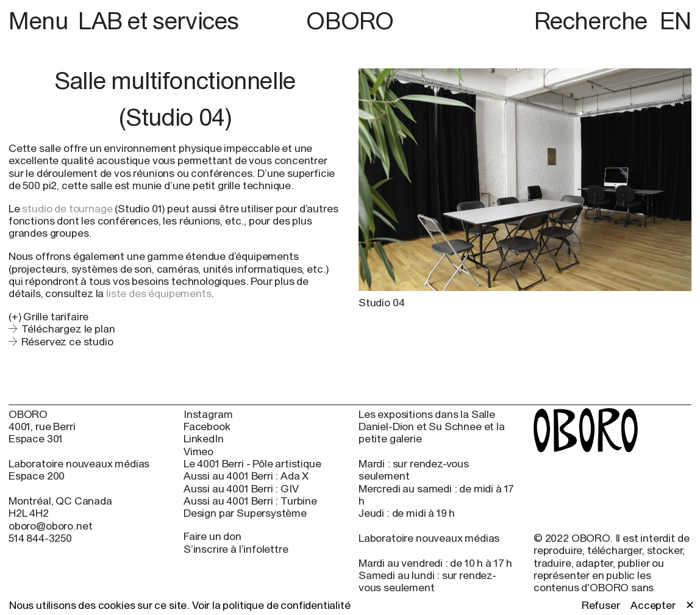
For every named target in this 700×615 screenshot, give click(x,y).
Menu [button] (41, 20)
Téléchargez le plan (68, 329)
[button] (175, 317)
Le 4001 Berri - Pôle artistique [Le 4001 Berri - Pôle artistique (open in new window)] (252, 464)
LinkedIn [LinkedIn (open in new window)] (204, 439)
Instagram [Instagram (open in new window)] (208, 414)
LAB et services (159, 20)
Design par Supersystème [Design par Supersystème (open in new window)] (245, 513)
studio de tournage (67, 208)
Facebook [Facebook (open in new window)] (207, 426)
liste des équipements (159, 293)
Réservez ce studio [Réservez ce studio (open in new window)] (67, 341)
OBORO (350, 21)
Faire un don (212, 536)
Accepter (653, 605)
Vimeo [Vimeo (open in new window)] (198, 451)
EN (676, 20)
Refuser (601, 605)
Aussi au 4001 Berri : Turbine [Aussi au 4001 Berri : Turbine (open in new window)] (250, 501)
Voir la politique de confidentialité (271, 605)
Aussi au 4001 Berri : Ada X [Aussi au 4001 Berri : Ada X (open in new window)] (246, 476)
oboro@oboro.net (50, 526)
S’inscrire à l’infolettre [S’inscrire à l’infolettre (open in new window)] (236, 549)
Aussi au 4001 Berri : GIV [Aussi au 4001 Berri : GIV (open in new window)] (241, 489)
